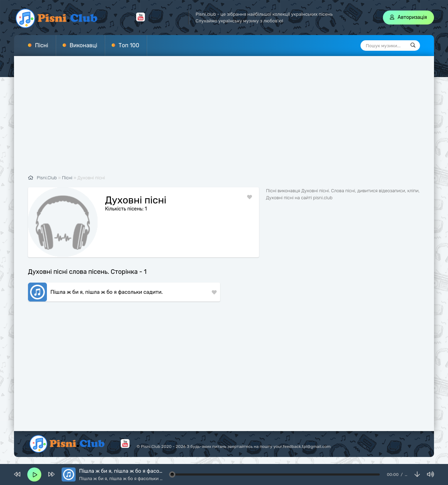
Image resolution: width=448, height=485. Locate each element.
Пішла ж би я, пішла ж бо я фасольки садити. (107, 292)
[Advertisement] (224, 119)
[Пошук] (413, 46)
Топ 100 (129, 45)
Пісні (42, 45)
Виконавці (83, 45)
